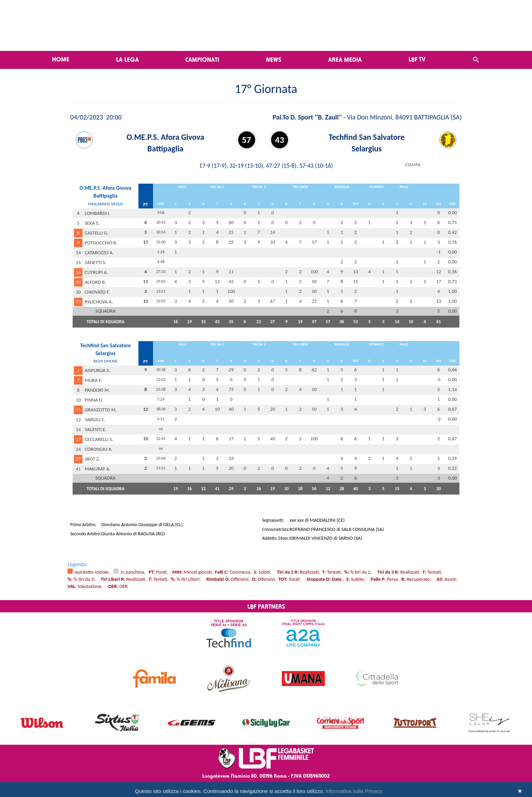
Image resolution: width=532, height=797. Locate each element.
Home (61, 59)
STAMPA (413, 165)
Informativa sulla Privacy (354, 791)
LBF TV (417, 59)
